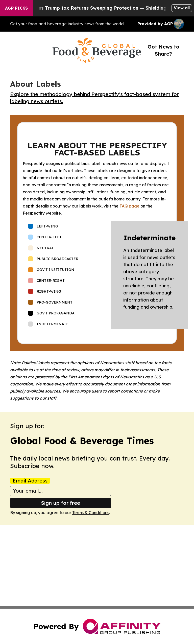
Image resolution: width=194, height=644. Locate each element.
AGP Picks (16, 8)
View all (182, 8)
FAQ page (129, 206)
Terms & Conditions (91, 513)
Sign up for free (61, 503)
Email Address (30, 481)
